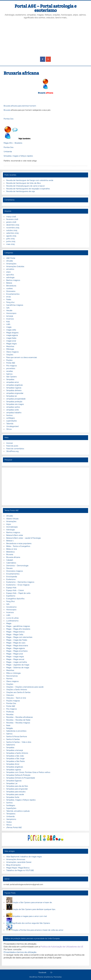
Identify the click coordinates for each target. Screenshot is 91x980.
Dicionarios (11, 291)
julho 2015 (10, 239)
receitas (10, 371)
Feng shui (10, 302)
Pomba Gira (8, 119)
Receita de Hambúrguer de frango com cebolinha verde (30, 180)
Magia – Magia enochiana (17, 651)
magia (9, 327)
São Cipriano (11, 377)
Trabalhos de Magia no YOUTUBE (20, 870)
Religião (10, 728)
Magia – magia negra (15, 657)
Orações (10, 355)
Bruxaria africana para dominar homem (20, 106)
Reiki (8, 726)
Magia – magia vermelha (17, 662)
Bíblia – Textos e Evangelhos (18, 546)
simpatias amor (13, 382)
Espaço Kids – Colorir (15, 590)
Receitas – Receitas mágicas (18, 723)
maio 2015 (10, 244)
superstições (12, 421)
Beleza (9, 283)
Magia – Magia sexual (15, 659)
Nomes (9, 679)
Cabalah (10, 560)
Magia (9, 623)
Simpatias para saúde (15, 794)
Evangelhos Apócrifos (15, 599)
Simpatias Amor (13, 764)
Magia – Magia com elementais (19, 637)
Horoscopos (11, 313)
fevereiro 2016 (12, 219)
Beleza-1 (10, 541)
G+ (51, 973)
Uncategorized (12, 426)
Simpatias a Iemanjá (15, 750)
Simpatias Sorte (13, 797)
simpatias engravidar (15, 393)
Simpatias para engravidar (17, 789)
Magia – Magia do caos (16, 643)
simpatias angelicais (15, 385)
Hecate (9, 310)
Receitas (10, 714)
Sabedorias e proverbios (16, 731)
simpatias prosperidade (16, 399)
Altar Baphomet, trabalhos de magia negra (24, 857)
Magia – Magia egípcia (15, 648)
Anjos (9, 524)
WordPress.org (12, 451)
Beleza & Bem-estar (15, 535)
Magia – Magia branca (15, 632)
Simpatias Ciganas (14, 388)
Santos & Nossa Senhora (17, 737)
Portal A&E (11, 363)
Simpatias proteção (14, 402)
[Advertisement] (46, 38)
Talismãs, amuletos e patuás (18, 811)
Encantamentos (13, 294)
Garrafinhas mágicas (15, 305)
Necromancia (12, 676)
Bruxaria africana (13, 557)
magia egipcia (12, 335)
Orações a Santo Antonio (17, 690)
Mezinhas (10, 346)
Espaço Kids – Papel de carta (18, 593)
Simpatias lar (12, 396)
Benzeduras (11, 286)
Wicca (9, 429)
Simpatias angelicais (15, 767)
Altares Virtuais (12, 519)
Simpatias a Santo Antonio (17, 753)
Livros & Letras (12, 618)
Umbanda (8, 152)
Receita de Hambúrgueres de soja (21, 191)
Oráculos (10, 695)
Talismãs (10, 424)
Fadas (9, 299)
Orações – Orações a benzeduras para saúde (25, 687)
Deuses (9, 568)
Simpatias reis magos (15, 404)
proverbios (11, 368)
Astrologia (10, 530)
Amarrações (11, 264)
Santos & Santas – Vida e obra (19, 742)
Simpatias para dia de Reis (17, 786)
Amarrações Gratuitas (15, 266)
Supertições (11, 808)
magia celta (11, 330)
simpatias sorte (13, 410)
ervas (9, 297)
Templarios (11, 814)
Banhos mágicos (13, 280)
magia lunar (11, 341)
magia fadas (11, 338)
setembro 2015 (12, 233)
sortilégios (11, 418)
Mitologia (10, 349)
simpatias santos (13, 407)
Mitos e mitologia (13, 673)
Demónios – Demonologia (17, 566)
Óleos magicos (12, 352)
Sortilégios (11, 805)
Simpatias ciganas (14, 770)
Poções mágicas (13, 701)
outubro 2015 (12, 230)
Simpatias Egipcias (14, 781)
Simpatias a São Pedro (16, 761)
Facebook (42, 973)
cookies (9, 288)
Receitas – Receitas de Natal (18, 720)
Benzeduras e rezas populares (19, 543)
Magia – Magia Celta (15, 635)
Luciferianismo (12, 621)
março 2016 (11, 217)
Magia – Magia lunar (15, 654)
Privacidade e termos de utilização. (20, 952)
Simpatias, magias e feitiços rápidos (18, 156)
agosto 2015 (11, 236)
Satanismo (11, 745)
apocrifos (10, 275)
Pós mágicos (12, 366)
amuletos (10, 269)
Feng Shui (10, 601)
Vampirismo (11, 819)
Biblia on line (12, 549)
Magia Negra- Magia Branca (18, 868)
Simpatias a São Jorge (15, 759)
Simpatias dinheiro (14, 390)
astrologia (10, 277)
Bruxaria (42, 93)
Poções (9, 360)
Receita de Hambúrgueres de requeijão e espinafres (28, 189)
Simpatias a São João (15, 756)
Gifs (8, 308)
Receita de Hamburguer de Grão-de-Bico (24, 183)
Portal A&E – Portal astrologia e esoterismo (46, 8)
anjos (8, 272)
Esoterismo (11, 579)
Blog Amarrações (13, 865)
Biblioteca (10, 552)
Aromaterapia (12, 527)
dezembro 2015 (13, 225)
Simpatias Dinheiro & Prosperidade (21, 778)
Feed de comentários (15, 449)
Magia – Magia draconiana (17, 646)
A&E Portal (11, 258)
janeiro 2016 (11, 222)
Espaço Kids (11, 588)
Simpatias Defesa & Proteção (18, 775)
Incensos (10, 319)
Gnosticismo (11, 607)
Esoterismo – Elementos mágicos (20, 582)
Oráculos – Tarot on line (16, 698)
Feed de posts (12, 446)
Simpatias (10, 379)
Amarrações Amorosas (16, 859)
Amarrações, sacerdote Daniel (19, 862)
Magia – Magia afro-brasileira (18, 629)
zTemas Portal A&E (14, 827)
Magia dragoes (12, 333)
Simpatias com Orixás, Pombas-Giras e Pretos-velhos (28, 772)
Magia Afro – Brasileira (13, 143)
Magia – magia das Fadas (17, 640)
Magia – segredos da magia (18, 665)
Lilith (8, 324)
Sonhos (9, 415)
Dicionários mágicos (15, 571)
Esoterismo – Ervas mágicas (18, 585)
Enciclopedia (12, 577)
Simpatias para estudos (16, 792)
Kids (8, 322)
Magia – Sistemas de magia (18, 668)
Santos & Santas (13, 739)
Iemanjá (10, 316)
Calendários (11, 563)
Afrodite (10, 261)
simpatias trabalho (14, 413)
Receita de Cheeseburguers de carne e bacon (26, 186)
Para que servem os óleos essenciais (22, 357)
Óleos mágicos (12, 681)
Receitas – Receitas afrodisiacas (20, 717)
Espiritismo (11, 596)
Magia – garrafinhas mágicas (18, 626)
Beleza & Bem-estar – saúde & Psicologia (23, 538)
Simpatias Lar (12, 783)
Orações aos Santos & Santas (18, 692)
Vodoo (9, 822)
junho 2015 (11, 241)
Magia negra (11, 344)
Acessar (10, 443)
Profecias (10, 712)
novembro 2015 (13, 228)
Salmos (9, 374)
